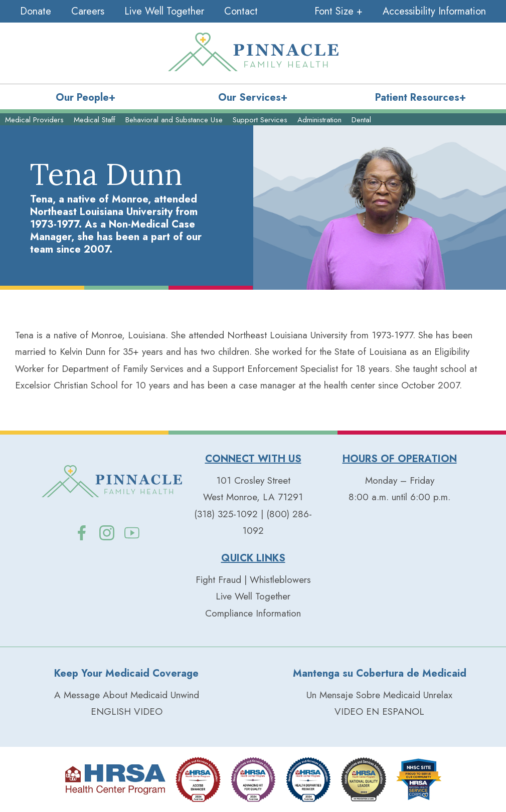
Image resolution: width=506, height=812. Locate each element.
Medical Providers (34, 120)
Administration (319, 120)
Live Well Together (164, 11)
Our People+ (86, 97)
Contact (241, 11)
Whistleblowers (280, 580)
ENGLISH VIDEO (127, 712)
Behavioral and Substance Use (174, 120)
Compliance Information (253, 613)
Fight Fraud (218, 580)
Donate (36, 11)
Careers (88, 11)
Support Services (260, 120)
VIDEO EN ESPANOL (379, 712)
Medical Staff (95, 120)
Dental (361, 120)
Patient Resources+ (420, 97)
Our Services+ (253, 97)
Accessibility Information (434, 11)
